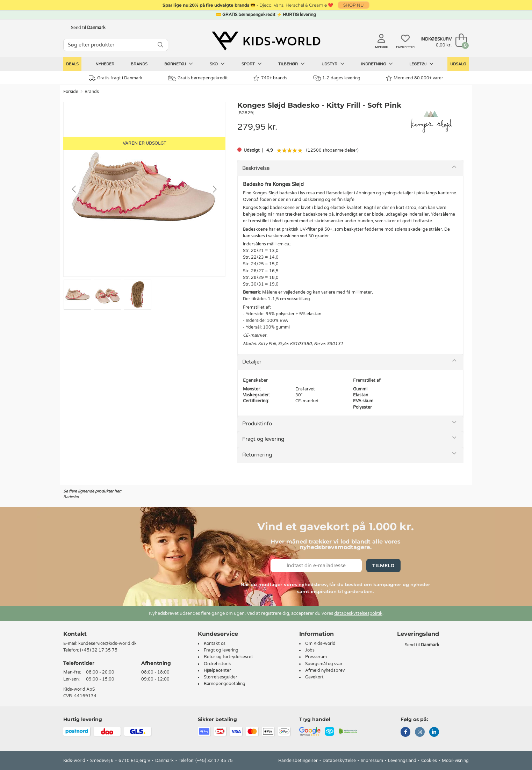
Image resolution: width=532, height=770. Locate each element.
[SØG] (160, 45)
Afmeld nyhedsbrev (325, 670)
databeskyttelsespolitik (358, 613)
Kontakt (75, 634)
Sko (217, 64)
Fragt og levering (263, 439)
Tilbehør (292, 64)
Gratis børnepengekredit (198, 78)
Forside (71, 92)
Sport (252, 64)
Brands (139, 64)
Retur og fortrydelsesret (228, 657)
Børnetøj (179, 64)
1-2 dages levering (337, 78)
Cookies (429, 761)
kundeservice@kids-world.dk (107, 643)
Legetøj (421, 64)
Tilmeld (383, 566)
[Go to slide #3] (138, 295)
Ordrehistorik (217, 664)
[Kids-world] (266, 41)
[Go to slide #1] (77, 295)
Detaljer (252, 362)
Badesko (71, 497)
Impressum (372, 761)
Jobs (310, 650)
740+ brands (270, 78)
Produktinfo (257, 424)
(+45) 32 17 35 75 (99, 650)
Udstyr (333, 64)
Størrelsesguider (221, 677)
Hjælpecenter (217, 670)
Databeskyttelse (339, 761)
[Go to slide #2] (107, 295)
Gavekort (314, 677)
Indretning (377, 64)
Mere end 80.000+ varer (415, 78)
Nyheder (105, 64)
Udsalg (458, 64)
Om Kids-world (320, 643)
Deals (72, 64)
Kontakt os (215, 643)
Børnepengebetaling (225, 684)
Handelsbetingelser (298, 761)
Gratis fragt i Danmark (116, 78)
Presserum (316, 657)
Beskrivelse (256, 168)
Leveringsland (402, 761)
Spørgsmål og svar (324, 664)
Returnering (257, 455)
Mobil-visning (455, 761)
